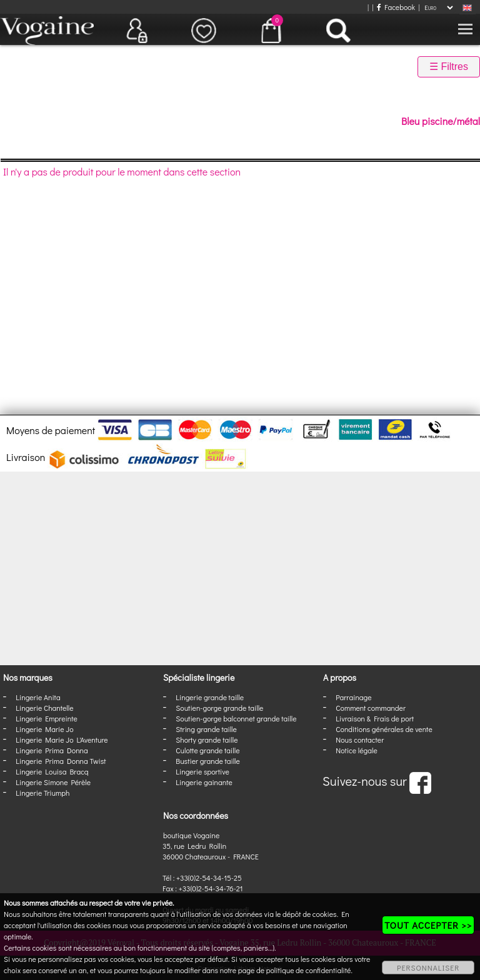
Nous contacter (360, 740)
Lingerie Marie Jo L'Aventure (62, 740)
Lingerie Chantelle (44, 708)
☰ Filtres (449, 67)
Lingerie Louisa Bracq (52, 771)
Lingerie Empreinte (47, 718)
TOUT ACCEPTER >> (428, 925)
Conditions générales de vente (384, 729)
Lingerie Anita (38, 697)
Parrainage (353, 697)
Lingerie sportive (202, 771)
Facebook (396, 7)
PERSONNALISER (428, 968)
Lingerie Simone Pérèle (53, 782)
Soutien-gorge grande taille (219, 708)
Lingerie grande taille (210, 697)
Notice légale (356, 750)
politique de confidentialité (309, 970)
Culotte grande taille (207, 750)
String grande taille (206, 729)
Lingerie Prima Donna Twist (61, 761)
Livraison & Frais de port (375, 718)
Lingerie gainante (204, 782)
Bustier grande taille (208, 761)
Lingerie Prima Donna (52, 750)
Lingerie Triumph (42, 793)
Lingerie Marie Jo (44, 729)
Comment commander (371, 708)
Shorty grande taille (207, 740)
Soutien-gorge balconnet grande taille (236, 718)
